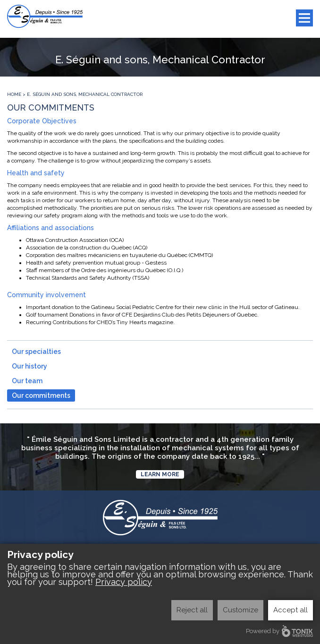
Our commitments (41, 395)
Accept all (291, 610)
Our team (27, 381)
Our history (29, 366)
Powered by (279, 631)
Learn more (160, 474)
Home (14, 94)
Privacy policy (124, 582)
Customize (240, 610)
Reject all (192, 610)
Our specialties (36, 352)
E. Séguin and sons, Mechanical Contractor (85, 94)
